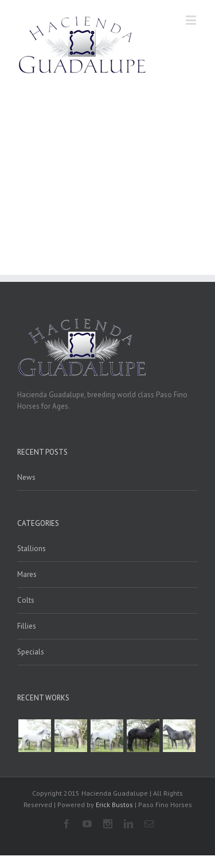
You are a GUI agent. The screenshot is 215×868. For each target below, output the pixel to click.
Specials (31, 652)
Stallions (32, 549)
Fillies (27, 626)
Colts (26, 600)
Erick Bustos (114, 805)
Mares (27, 574)
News (26, 477)
